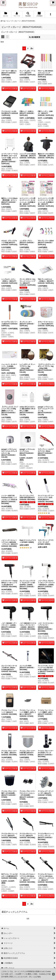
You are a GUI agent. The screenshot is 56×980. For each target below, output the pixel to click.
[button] (3, 3)
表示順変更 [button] (35, 37)
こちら (38, 977)
